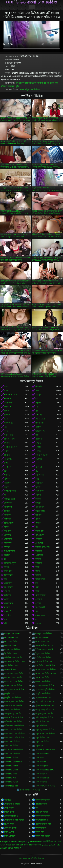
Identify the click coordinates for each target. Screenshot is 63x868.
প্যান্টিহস (8, 615)
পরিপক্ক (7, 591)
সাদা (56, 83)
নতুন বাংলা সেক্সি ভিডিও (14, 738)
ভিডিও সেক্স (9, 832)
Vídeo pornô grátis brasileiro (29, 841)
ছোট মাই (8, 407)
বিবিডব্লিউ (8, 575)
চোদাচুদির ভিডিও (11, 816)
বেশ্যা (6, 463)
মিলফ (7, 411)
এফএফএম (40, 507)
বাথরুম (38, 623)
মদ (37, 583)
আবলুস (7, 515)
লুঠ (37, 411)
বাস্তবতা (7, 519)
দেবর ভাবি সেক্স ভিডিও (14, 718)
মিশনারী (39, 415)
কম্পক (7, 567)
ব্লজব (52, 83)
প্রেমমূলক (39, 555)
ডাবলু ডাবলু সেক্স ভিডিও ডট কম (15, 714)
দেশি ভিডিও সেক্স (42, 722)
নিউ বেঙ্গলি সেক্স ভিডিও (45, 750)
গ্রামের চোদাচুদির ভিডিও (45, 690)
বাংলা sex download (13, 762)
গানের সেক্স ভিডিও (43, 682)
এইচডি (38, 443)
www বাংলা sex (11, 645)
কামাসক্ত (8, 467)
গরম (37, 435)
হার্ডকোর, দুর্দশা (13, 86)
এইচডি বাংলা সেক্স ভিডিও (15, 658)
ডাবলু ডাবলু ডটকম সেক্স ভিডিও (46, 710)
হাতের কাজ (40, 511)
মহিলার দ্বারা (9, 423)
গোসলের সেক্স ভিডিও (13, 686)
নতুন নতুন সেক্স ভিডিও (45, 730)
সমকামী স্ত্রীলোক (10, 447)
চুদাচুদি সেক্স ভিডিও (43, 694)
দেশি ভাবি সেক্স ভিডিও (13, 722)
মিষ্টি (37, 479)
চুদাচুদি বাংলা (9, 812)
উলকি (38, 487)
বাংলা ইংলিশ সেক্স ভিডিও (30, 790)
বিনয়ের (7, 455)
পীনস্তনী (40, 83)
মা (5, 495)
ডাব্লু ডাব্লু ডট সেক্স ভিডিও (46, 714)
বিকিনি (38, 575)
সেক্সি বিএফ (9, 808)
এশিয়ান (7, 479)
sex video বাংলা (11, 637)
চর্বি (6, 623)
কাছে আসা (40, 491)
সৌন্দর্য (38, 451)
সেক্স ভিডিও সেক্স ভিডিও (14, 820)
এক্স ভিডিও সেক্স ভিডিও (45, 666)
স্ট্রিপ (6, 471)
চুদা (37, 808)
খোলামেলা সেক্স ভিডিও (14, 682)
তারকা (7, 487)
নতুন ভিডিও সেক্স (43, 738)
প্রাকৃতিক (39, 467)
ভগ (37, 399)
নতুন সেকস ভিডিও (12, 742)
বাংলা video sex (11, 786)
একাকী (38, 447)
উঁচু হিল (7, 555)
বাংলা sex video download (46, 770)
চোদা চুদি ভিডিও (42, 812)
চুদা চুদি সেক (9, 694)
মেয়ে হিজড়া (40, 595)
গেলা (6, 599)
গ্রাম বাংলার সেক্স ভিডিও (14, 690)
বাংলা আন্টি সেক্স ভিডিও (45, 786)
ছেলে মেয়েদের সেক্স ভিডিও (46, 698)
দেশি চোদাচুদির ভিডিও (44, 718)
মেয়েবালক (8, 603)
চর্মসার (38, 499)
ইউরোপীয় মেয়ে (10, 395)
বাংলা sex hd (41, 762)
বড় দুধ (46, 83)
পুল (37, 611)
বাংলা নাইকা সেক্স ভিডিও (30, 90)
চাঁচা (37, 407)
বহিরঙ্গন (7, 483)
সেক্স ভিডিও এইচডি (12, 804)
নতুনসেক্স (39, 746)
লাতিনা (38, 559)
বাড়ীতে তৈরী (9, 499)
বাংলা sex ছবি (10, 778)
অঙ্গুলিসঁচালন (42, 455)
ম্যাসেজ (7, 607)
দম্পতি (7, 547)
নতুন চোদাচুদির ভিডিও (13, 730)
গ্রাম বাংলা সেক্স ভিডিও (45, 686)
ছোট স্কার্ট (8, 583)
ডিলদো (7, 511)
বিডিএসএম (9, 523)
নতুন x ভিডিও (41, 726)
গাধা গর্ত (8, 611)
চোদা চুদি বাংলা (10, 828)
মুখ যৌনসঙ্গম (9, 551)
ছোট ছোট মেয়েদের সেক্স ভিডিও (46, 702)
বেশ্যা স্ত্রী (39, 539)
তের (6, 419)
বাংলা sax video (42, 754)
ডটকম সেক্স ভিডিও (12, 710)
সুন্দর (6, 431)
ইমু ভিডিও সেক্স (10, 654)
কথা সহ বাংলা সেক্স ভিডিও (15, 678)
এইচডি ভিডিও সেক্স (43, 824)
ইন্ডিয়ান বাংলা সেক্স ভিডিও (46, 649)
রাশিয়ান (39, 563)
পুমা (37, 587)
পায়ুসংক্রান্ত (9, 435)
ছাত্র (6, 579)
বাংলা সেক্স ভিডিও (43, 836)
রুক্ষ (6, 619)
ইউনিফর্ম (8, 595)
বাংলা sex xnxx (11, 774)
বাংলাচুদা (8, 800)
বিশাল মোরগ (9, 439)
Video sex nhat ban (15, 845)
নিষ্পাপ (7, 415)
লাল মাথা (8, 507)
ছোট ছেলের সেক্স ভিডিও (14, 702)
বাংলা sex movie (11, 766)
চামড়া (38, 463)
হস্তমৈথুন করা (41, 431)
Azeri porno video (8, 841)
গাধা (6, 391)
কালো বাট (39, 531)
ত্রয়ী (26, 83)
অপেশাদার (40, 475)
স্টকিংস (4, 86)
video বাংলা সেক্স (43, 641)
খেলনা (7, 443)
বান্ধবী (38, 503)
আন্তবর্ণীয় (8, 459)
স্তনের (38, 571)
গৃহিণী (38, 519)
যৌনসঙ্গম (8, 539)
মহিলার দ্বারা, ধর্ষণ (43, 547)
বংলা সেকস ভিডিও (12, 754)
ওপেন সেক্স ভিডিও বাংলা (46, 674)
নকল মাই (8, 571)
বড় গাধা (8, 531)
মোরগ (38, 523)
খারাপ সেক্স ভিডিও (43, 678)
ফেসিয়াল (8, 503)
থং (37, 527)
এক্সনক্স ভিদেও (10, 670)
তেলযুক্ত (8, 535)
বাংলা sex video (11, 770)
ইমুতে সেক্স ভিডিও (43, 654)
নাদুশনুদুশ (8, 543)
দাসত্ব (6, 527)
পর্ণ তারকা (32, 83)
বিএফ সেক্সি (9, 824)
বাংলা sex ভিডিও (11, 782)
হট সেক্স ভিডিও (42, 820)
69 (5, 559)
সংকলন (39, 439)
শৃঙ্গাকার (7, 475)
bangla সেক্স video (12, 633)
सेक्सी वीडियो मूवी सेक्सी (33, 845)
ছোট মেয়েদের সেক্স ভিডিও (15, 706)
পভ (37, 471)
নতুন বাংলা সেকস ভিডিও (14, 734)
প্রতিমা (38, 603)
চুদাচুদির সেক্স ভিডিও (13, 698)
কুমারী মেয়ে (40, 419)
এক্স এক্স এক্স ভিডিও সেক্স (14, 662)
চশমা (37, 567)
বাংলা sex (40, 758)
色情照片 (17, 848)
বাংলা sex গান (41, 774)
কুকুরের (38, 403)
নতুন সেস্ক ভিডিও (11, 746)
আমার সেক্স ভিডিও (12, 649)
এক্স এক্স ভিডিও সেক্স (44, 662)
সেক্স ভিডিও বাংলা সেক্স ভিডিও (32, 2)
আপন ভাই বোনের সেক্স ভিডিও (46, 645)
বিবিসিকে (39, 483)
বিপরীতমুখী (40, 607)
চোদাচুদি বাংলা (41, 804)
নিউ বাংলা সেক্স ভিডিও (14, 750)
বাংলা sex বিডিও (42, 778)
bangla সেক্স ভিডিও (44, 633)
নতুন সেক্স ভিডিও (43, 742)
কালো (7, 451)
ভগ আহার (8, 587)
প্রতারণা (39, 599)
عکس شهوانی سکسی (51, 845)
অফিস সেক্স (40, 579)
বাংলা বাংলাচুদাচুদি (43, 800)
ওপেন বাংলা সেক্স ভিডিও (46, 670)
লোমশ (38, 495)
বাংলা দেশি (40, 832)
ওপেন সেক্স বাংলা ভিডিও (14, 674)
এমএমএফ (20, 83)
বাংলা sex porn (42, 766)
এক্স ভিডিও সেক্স (11, 666)
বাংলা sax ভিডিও (11, 758)
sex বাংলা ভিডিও (11, 641)
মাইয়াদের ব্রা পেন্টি (43, 615)
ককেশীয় (39, 459)
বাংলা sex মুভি (41, 782)
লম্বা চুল (39, 551)
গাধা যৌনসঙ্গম (10, 491)
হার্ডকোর (8, 399)
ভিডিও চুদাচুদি (10, 836)
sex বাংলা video (42, 637)
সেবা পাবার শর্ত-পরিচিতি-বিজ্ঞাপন (31, 858)
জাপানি (38, 515)
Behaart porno (6, 848)
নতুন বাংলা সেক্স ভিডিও (45, 734)
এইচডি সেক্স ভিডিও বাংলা (46, 658)
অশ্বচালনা (8, 403)
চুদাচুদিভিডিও (41, 828)
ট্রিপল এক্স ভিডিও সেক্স (45, 706)
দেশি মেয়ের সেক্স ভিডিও (14, 726)
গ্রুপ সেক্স (39, 543)
